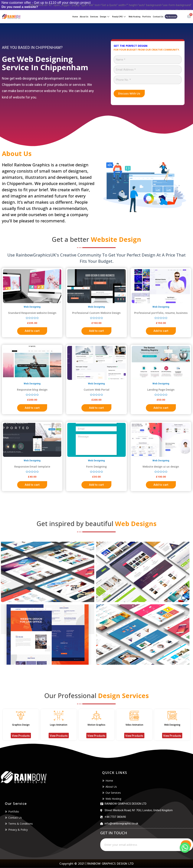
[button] (21, 735)
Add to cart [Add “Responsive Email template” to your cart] (32, 485)
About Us (84, 17)
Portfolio (147, 17)
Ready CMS (119, 17)
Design (105, 17)
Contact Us (158, 17)
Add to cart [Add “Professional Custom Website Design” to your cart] (96, 331)
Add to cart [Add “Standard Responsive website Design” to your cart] (32, 331)
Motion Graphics (96, 725)
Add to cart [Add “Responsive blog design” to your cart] (32, 408)
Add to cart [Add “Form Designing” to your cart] (96, 485)
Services (94, 17)
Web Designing (172, 725)
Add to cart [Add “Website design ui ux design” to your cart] (161, 485)
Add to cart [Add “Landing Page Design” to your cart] (161, 408)
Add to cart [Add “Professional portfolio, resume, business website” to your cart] (161, 331)
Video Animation (134, 725)
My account (171, 17)
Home (75, 17)
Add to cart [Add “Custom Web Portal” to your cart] (96, 408)
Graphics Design (21, 725)
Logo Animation (59, 725)
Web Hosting (134, 17)
